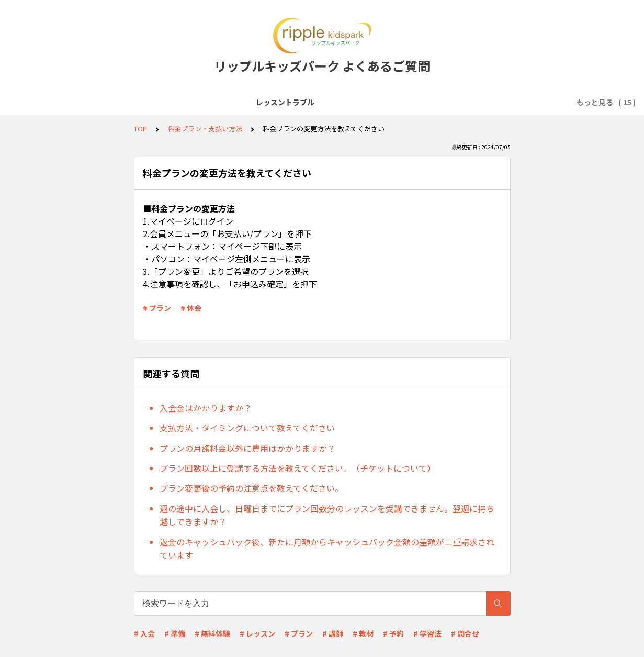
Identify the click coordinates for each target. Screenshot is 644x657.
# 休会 (191, 308)
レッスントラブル (55, 102)
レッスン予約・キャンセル (405, 102)
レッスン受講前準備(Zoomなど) (212, 102)
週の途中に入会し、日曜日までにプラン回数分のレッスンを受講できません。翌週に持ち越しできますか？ (327, 515)
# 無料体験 (212, 633)
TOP (140, 129)
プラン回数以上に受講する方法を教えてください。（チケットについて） (297, 468)
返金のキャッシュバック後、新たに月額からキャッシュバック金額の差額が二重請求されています (327, 549)
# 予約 (393, 633)
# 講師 (333, 633)
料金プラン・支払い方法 (504, 102)
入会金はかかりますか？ (206, 408)
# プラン (157, 308)
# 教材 (363, 633)
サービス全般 (121, 102)
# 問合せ (465, 633)
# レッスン (257, 633)
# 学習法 (427, 633)
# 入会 (144, 633)
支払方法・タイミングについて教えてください (247, 428)
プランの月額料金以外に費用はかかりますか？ (247, 448)
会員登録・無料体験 (313, 102)
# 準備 (175, 633)
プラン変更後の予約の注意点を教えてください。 (251, 488)
